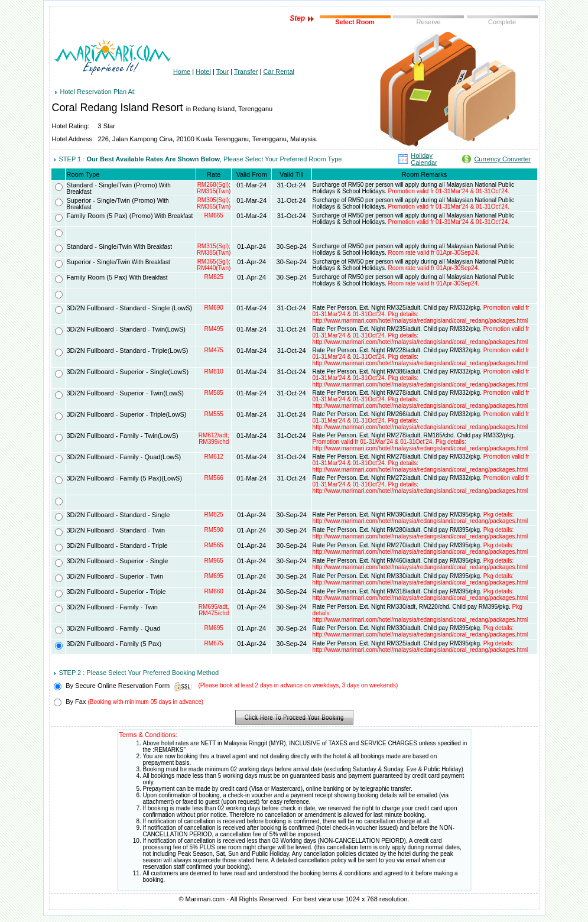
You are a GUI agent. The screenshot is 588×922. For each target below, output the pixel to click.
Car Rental (279, 72)
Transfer (246, 72)
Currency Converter (502, 159)
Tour (222, 72)
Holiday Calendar (424, 159)
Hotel (203, 72)
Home (182, 72)
